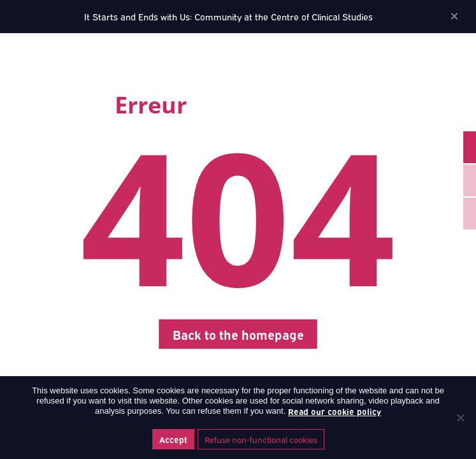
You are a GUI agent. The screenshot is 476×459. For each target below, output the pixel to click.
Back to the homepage (238, 334)
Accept (173, 439)
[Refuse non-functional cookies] (460, 418)
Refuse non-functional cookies (261, 439)
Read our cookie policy (335, 411)
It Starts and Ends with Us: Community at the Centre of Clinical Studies (228, 16)
